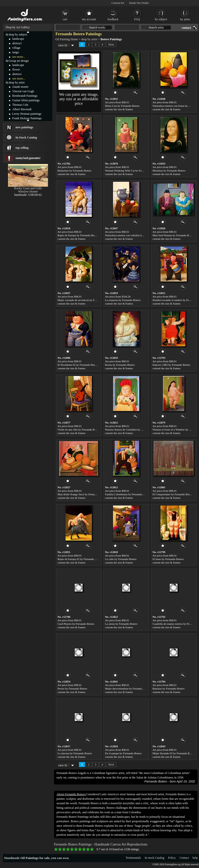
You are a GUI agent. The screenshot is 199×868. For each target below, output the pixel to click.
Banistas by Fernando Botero (168, 688)
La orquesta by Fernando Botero (123, 300)
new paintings (24, 127)
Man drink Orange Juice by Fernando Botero (82, 494)
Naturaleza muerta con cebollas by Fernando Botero (134, 235)
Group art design (19, 61)
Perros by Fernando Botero (72, 688)
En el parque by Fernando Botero (123, 753)
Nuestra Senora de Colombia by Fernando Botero (132, 429)
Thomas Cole (20, 105)
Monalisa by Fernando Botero (169, 170)
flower (16, 69)
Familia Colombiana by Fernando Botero (128, 494)
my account (89, 19)
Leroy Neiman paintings (27, 114)
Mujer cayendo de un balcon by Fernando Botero (84, 300)
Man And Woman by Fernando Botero (173, 235)
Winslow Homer (28, 191)
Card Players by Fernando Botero (76, 624)
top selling (22, 148)
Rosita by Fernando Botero (120, 365)
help (195, 858)
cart (65, 19)
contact (186, 28)
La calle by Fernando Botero (121, 559)
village (16, 48)
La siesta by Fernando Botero (121, 624)
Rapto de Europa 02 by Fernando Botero (80, 559)
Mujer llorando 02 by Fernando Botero (174, 753)
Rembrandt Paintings (25, 96)
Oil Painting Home (67, 39)
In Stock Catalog (26, 137)
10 (92, 849)
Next (111, 44)
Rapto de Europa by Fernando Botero (78, 235)
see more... (19, 57)
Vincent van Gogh (23, 91)
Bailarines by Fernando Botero (74, 170)
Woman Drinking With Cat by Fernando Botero (131, 170)
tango (16, 52)
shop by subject (18, 34)
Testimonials (133, 858)
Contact (184, 858)
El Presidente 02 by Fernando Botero (78, 365)
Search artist (156, 27)
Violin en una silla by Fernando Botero (79, 429)
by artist (185, 19)
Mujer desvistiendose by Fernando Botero (128, 688)
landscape (18, 39)
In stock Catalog (155, 858)
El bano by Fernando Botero (168, 559)
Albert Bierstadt (22, 109)
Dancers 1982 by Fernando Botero (171, 365)
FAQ (137, 19)
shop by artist (89, 39)
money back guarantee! (28, 158)
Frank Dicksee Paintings (27, 118)
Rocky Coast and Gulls (28, 188)
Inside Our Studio (139, 3)
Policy (172, 858)
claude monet (20, 87)
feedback (113, 19)
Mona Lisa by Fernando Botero (122, 106)
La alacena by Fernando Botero (75, 753)
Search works (97, 27)
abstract (17, 43)
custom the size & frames (119, 109)
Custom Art (118, 3)
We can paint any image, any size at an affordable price (79, 99)
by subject (161, 19)
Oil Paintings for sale (35, 858)
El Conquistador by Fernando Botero (173, 494)
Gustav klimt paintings (26, 100)
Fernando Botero (156, 781)
